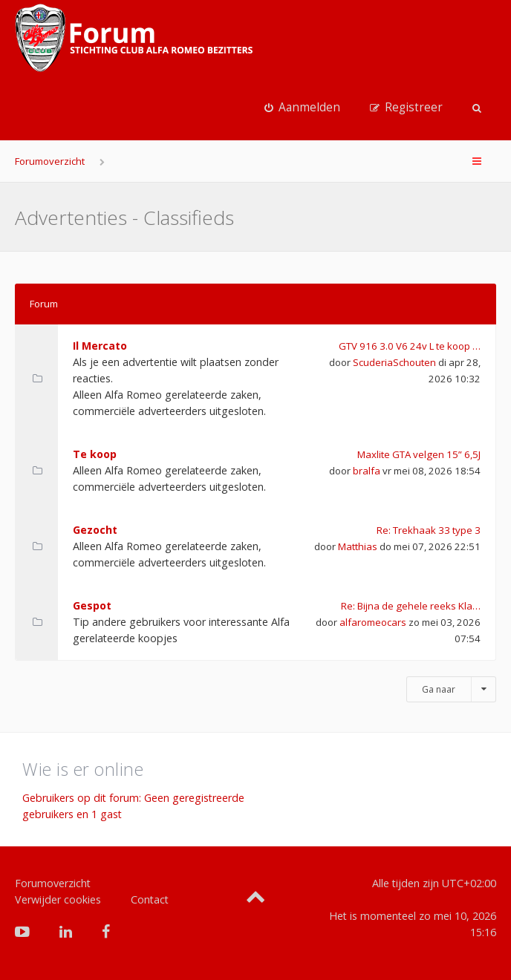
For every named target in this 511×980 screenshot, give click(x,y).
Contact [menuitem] (150, 899)
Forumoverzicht (50, 161)
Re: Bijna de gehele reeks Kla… (411, 606)
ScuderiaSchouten (394, 362)
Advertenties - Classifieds (124, 218)
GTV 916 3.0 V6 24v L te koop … (410, 346)
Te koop (95, 454)
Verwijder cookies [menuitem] (58, 899)
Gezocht (95, 530)
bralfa (367, 471)
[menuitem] (302, 108)
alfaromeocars (373, 622)
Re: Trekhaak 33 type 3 (429, 530)
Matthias (358, 546)
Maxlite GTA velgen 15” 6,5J (419, 454)
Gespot (92, 605)
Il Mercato (100, 346)
